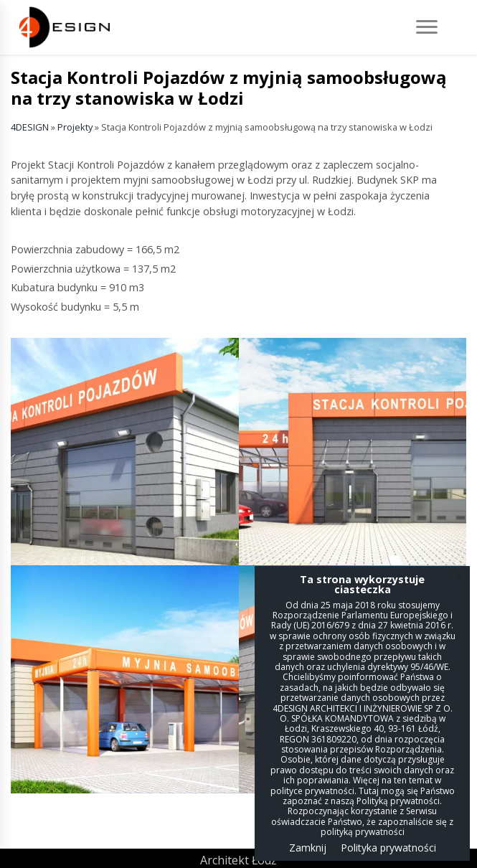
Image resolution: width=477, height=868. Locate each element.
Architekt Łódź (238, 860)
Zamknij (308, 848)
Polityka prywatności (388, 848)
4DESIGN (30, 127)
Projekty (75, 127)
